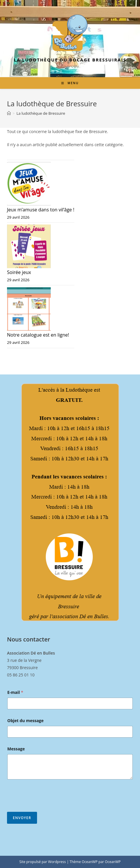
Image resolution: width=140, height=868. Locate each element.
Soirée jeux (19, 272)
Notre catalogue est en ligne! (38, 335)
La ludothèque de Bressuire (41, 113)
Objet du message (26, 721)
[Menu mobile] (70, 83)
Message (16, 749)
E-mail (15, 692)
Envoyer (22, 818)
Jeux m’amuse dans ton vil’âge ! (41, 210)
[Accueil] (9, 113)
